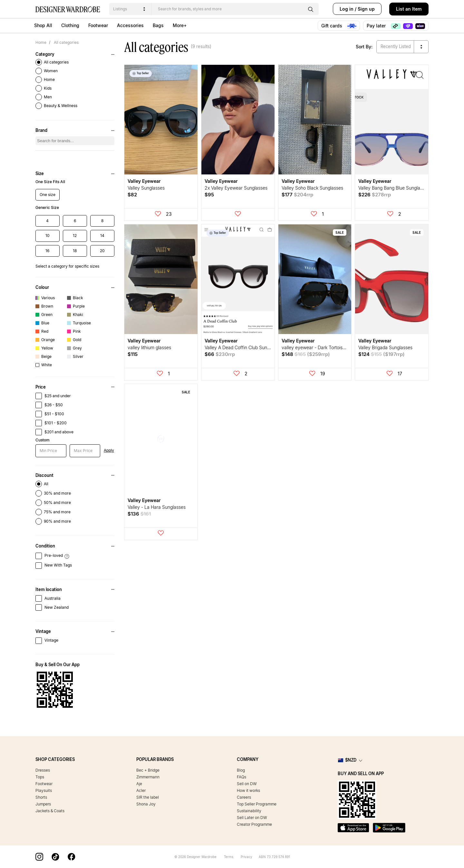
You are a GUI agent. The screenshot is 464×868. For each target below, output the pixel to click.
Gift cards (339, 26)
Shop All (43, 25)
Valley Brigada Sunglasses (385, 347)
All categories (66, 42)
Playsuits (44, 790)
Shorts (41, 797)
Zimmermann (148, 777)
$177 (297, 195)
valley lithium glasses (149, 347)
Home (41, 42)
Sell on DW (247, 784)
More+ (180, 25)
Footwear (98, 25)
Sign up (366, 9)
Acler (141, 790)
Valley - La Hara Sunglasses (157, 507)
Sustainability (249, 811)
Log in (347, 9)
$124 (382, 354)
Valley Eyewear (144, 181)
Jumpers (43, 804)
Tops (40, 777)
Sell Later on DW (252, 818)
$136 (139, 514)
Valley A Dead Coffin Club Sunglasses (244, 347)
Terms (229, 857)
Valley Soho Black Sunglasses (312, 188)
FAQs (242, 777)
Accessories (130, 25)
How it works (248, 790)
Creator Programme (254, 824)
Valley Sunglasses (146, 188)
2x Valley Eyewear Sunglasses (236, 188)
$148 (306, 354)
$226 (375, 195)
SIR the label (148, 797)
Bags (158, 25)
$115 (133, 354)
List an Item (409, 9)
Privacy (247, 857)
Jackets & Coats (50, 811)
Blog (241, 770)
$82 (132, 195)
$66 (220, 354)
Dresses (43, 770)
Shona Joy (146, 804)
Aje (139, 784)
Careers (244, 797)
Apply (109, 450)
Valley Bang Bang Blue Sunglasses (394, 188)
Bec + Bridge (148, 770)
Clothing (70, 25)
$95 (209, 195)
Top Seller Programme (257, 804)
